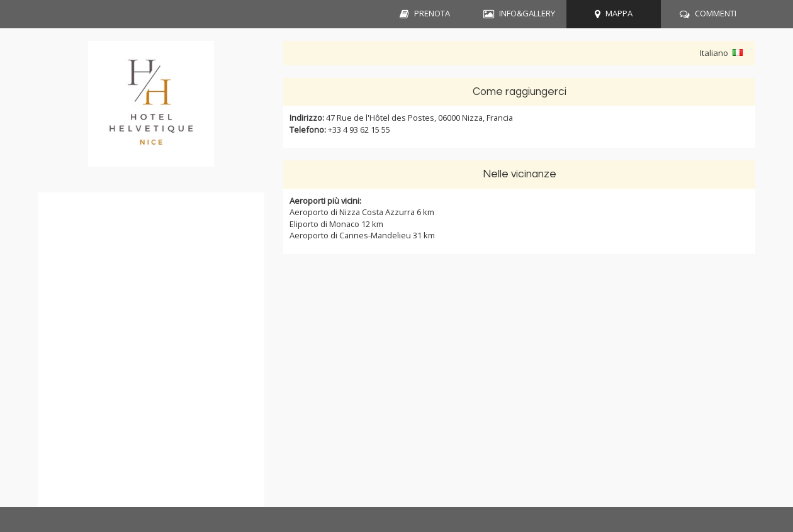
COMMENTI (716, 13)
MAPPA (619, 13)
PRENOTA (432, 13)
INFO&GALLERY (527, 13)
